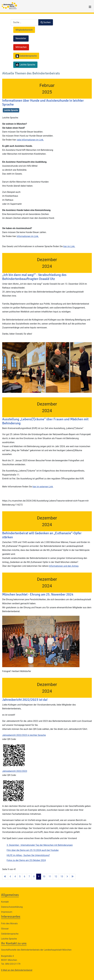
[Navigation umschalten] (90, 7)
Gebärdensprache (10, 934)
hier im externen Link (43, 487)
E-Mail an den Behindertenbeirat (17, 970)
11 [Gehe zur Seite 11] (50, 876)
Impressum (7, 912)
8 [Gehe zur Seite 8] (34, 876)
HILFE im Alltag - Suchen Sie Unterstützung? (28, 855)
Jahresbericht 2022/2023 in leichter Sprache (24, 735)
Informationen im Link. (28, 236)
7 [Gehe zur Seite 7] (29, 876)
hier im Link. (69, 246)
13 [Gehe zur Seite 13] (62, 876)
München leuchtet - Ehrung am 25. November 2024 (38, 594)
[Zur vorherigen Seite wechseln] (10, 877)
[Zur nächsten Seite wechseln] (67, 877)
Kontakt (5, 902)
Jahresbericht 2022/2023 (15, 771)
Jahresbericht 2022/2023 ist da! (25, 700)
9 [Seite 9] (39, 876)
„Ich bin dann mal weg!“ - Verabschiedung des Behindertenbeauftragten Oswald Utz (34, 277)
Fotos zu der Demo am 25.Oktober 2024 (26, 860)
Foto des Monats (9, 924)
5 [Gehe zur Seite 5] (20, 876)
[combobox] (25, 22)
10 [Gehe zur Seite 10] (44, 876)
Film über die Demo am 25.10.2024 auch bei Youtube (33, 850)
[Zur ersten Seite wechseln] (5, 877)
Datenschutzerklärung (12, 907)
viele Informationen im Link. (30, 140)
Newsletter (21, 38)
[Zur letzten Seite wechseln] (72, 877)
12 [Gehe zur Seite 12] (56, 876)
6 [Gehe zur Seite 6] (25, 876)
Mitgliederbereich (24, 30)
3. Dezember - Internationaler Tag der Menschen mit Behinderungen (40, 845)
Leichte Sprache (11, 110)
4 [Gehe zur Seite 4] (15, 876)
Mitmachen (21, 47)
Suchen (46, 22)
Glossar (5, 929)
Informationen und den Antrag (64, 566)
